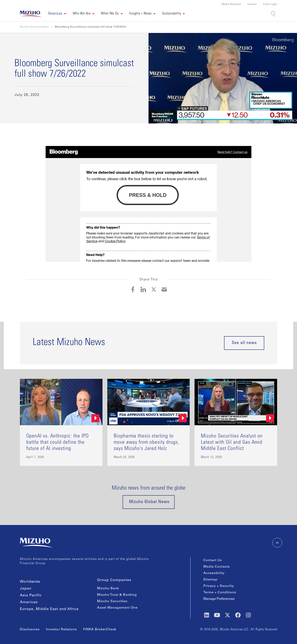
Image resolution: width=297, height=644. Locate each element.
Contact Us (213, 560)
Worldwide (30, 582)
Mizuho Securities (112, 601)
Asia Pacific (31, 596)
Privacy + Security (219, 586)
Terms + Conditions (220, 593)
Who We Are (82, 14)
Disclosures (30, 630)
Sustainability (172, 14)
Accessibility (214, 573)
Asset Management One (117, 608)
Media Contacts (217, 567)
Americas (29, 602)
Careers (252, 5)
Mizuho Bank (108, 589)
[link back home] (31, 14)
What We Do (110, 14)
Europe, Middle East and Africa (49, 609)
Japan (26, 589)
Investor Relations (61, 630)
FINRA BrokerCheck (100, 630)
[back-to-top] (277, 543)
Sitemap (210, 580)
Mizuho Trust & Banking (117, 595)
